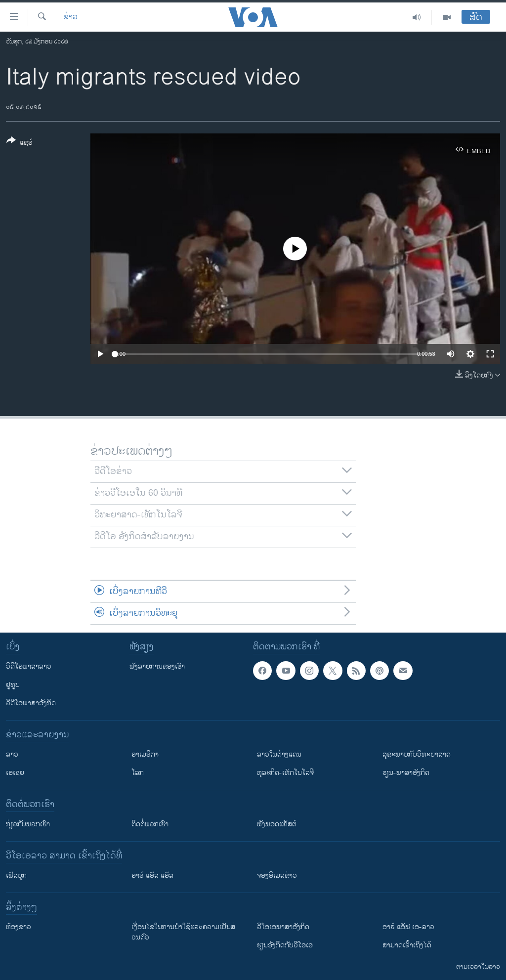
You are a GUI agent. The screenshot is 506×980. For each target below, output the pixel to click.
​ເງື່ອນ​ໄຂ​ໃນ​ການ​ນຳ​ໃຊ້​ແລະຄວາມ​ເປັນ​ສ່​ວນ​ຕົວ (183, 932)
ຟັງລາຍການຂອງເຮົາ (157, 666)
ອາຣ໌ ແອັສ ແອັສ (152, 875)
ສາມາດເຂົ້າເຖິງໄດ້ (407, 945)
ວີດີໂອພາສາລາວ (29, 666)
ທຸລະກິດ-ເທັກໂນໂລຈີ (285, 773)
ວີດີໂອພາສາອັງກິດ (31, 703)
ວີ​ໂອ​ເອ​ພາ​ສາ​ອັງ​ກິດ (283, 927)
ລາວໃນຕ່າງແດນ (279, 754)
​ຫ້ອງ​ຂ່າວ (19, 927)
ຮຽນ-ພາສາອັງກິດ (406, 773)
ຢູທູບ (13, 685)
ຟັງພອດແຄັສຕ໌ (277, 824)
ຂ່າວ (71, 17)
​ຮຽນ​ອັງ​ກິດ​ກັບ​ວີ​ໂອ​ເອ (285, 945)
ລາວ (12, 754)
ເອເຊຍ (15, 773)
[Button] (20, 143)
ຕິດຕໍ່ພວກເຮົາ (150, 824)
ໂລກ (138, 773)
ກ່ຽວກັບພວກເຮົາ (28, 824)
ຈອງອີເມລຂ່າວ (277, 875)
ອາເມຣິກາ (145, 754)
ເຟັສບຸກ (16, 875)
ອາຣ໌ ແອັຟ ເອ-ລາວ (408, 927)
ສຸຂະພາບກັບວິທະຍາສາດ (417, 754)
